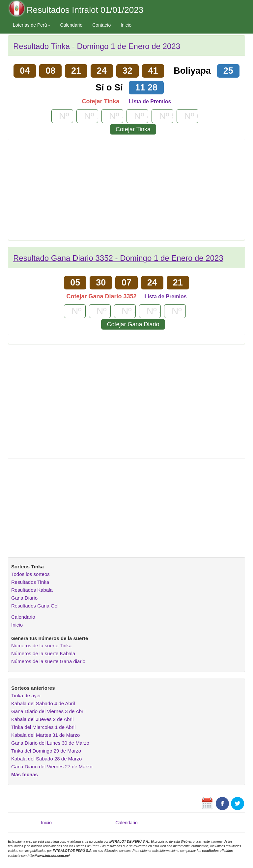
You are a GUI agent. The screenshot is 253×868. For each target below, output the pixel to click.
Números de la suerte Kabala (43, 653)
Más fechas (25, 774)
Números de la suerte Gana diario (48, 661)
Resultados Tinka (30, 582)
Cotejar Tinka (133, 129)
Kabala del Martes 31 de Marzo (45, 735)
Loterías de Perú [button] (32, 25)
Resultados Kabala (32, 590)
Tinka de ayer (26, 695)
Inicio (126, 25)
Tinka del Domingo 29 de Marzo (46, 751)
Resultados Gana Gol (35, 606)
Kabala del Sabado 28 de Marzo (46, 759)
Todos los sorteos (30, 574)
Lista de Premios (150, 101)
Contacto (101, 25)
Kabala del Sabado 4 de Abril (43, 703)
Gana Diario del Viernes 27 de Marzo (52, 767)
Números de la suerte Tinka (41, 645)
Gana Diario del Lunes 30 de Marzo (50, 743)
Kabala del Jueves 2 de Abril (42, 719)
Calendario (71, 25)
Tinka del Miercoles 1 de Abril (43, 727)
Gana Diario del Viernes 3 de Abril (48, 711)
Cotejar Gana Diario (133, 324)
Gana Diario (24, 598)
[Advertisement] (126, 192)
